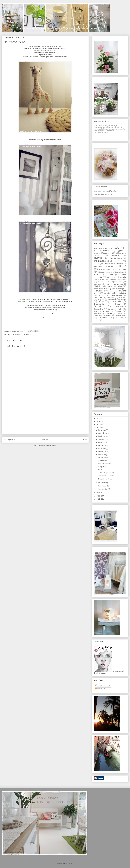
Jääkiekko (120, 264)
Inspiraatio (100, 261)
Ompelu (112, 291)
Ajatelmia (97, 248)
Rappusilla (101, 300)
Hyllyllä (98, 258)
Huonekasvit (116, 255)
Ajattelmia (108, 248)
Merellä (110, 286)
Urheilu (120, 314)
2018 (99, 418)
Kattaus (111, 266)
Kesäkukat (113, 269)
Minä (120, 286)
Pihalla (102, 295)
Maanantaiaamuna (105, 464)
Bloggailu (119, 251)
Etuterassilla (102, 460)
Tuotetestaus (98, 314)
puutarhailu (110, 298)
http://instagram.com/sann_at (104, 195)
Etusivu (45, 440)
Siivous (117, 304)
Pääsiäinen (122, 298)
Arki (12, 334)
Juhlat (107, 264)
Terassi (118, 311)
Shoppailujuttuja (100, 304)
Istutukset (118, 261)
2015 (99, 427)
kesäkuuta (102, 449)
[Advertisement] (45, 417)
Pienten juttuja (26, 334)
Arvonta (96, 251)
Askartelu (107, 251)
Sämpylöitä (102, 467)
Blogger (70, 863)
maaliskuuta (103, 483)
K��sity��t (112, 280)
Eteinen (122, 253)
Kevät (124, 269)
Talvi (120, 309)
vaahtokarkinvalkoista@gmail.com (106, 191)
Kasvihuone (98, 266)
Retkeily (102, 302)
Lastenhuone (102, 282)
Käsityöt (101, 280)
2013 (99, 496)
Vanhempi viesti (81, 440)
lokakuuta (102, 436)
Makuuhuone (118, 284)
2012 (99, 499)
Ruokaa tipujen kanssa (106, 473)
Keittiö (123, 266)
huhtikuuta (102, 455)
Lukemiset (97, 284)
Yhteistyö (97, 320)
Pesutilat (107, 293)
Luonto (106, 284)
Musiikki (97, 289)
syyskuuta (102, 439)
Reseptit (123, 300)
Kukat (111, 275)
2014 (99, 493)
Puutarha (98, 298)
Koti (96, 275)
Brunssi (96, 253)
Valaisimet (107, 316)
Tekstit (99, 685)
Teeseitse (106, 311)
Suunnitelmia (99, 309)
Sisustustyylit (118, 307)
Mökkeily (108, 289)
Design (104, 253)
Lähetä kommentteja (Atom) (47, 445)
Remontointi (112, 300)
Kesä (101, 269)
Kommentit (100, 689)
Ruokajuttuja (116, 302)
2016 (99, 424)
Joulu (96, 264)
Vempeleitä (119, 318)
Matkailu (98, 286)
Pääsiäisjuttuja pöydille (106, 476)
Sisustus (99, 306)
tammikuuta (103, 489)
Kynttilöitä (122, 277)
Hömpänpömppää (116, 258)
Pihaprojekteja (117, 295)
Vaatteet (97, 316)
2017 (99, 421)
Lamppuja (123, 280)
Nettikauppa (120, 289)
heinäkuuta (102, 445)
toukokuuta (102, 452)
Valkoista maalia (121, 316)
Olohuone (18, 334)
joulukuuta (102, 430)
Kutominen (111, 277)
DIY (113, 253)
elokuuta (102, 442)
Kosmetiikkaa (120, 272)
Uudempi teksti (9, 440)
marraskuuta (103, 433)
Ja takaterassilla (104, 457)
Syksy (110, 309)
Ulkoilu (109, 314)
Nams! (100, 470)
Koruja (110, 272)
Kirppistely (102, 272)
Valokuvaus (104, 318)
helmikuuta (102, 486)
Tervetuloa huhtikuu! (105, 479)
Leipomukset (116, 282)
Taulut (96, 311)
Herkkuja (98, 255)
